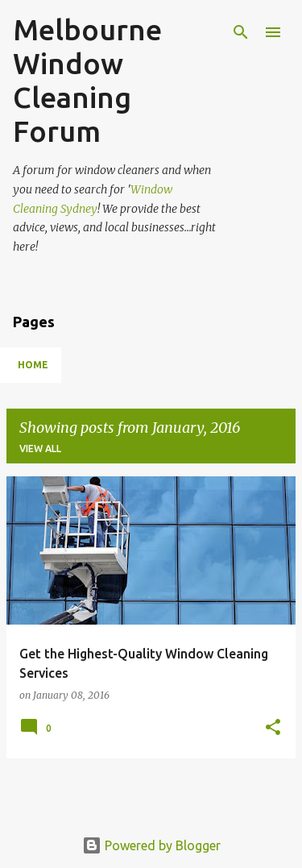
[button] (273, 728)
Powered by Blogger (151, 845)
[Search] (241, 32)
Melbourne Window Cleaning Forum (87, 80)
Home (33, 365)
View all (40, 449)
